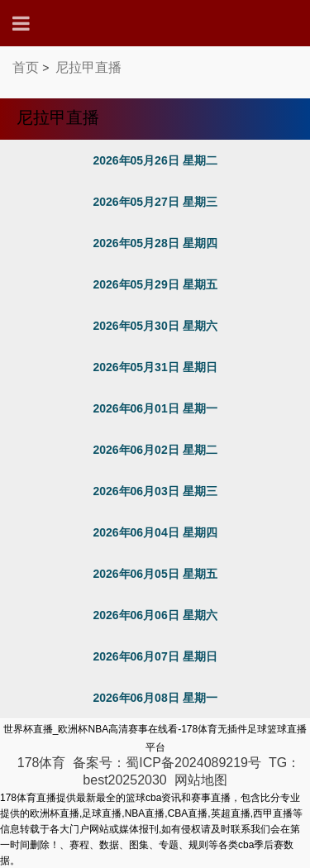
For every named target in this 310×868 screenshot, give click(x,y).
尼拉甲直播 (88, 67)
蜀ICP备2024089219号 (195, 763)
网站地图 (201, 780)
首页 (26, 67)
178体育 (42, 763)
